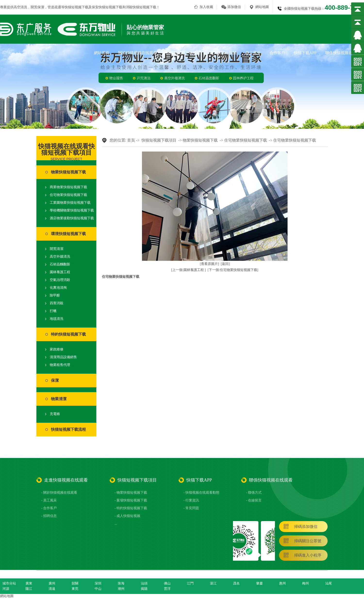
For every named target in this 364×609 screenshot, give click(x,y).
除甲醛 (55, 295)
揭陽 (144, 589)
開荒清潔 (57, 249)
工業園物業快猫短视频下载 (70, 203)
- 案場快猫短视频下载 (131, 500)
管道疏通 (54, 7)
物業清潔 (59, 399)
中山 (98, 589)
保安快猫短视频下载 (107, 7)
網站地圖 (262, 7)
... (116, 524)
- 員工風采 (49, 500)
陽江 (29, 589)
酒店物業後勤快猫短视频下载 (72, 218)
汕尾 (329, 583)
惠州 (282, 583)
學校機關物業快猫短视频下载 (72, 210)
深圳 (98, 583)
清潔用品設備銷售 (63, 357)
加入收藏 (206, 7)
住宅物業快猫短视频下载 (68, 195)
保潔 (55, 380)
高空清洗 (20, 7)
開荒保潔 (37, 7)
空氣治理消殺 (60, 280)
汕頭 (144, 583)
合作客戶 (277, 53)
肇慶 (259, 583)
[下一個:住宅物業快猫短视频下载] (233, 270)
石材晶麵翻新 (60, 264)
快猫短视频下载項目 (183, 53)
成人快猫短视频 (223, 53)
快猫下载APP (305, 53)
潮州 (121, 589)
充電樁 (55, 414)
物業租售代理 (60, 365)
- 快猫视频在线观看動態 (201, 493)
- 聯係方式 (254, 493)
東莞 (75, 589)
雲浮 (167, 589)
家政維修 (57, 349)
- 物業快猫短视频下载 (131, 493)
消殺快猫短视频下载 (141, 7)
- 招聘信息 (49, 516)
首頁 (131, 140)
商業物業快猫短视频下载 (68, 187)
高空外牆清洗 (60, 257)
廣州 (52, 583)
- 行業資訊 (191, 500)
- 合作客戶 (49, 508)
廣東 (29, 583)
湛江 (213, 583)
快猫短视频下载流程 (68, 429)
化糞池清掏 (58, 288)
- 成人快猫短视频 (127, 516)
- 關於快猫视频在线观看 (59, 493)
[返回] (225, 264)
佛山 (167, 583)
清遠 (52, 589)
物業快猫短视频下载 (68, 172)
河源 (6, 589)
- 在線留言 (254, 500)
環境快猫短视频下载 (68, 234)
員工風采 (253, 53)
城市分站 (9, 583)
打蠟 (53, 311)
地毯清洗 (57, 319)
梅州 (306, 583)
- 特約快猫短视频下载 (131, 508)
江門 (190, 583)
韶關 (75, 583)
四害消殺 (57, 303)
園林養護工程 (60, 272)
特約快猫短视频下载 (68, 334)
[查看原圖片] (209, 264)
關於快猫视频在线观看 (138, 53)
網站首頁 (102, 53)
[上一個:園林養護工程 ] (189, 270)
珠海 (121, 583)
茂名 (236, 583)
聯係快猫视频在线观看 (345, 53)
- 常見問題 (191, 508)
